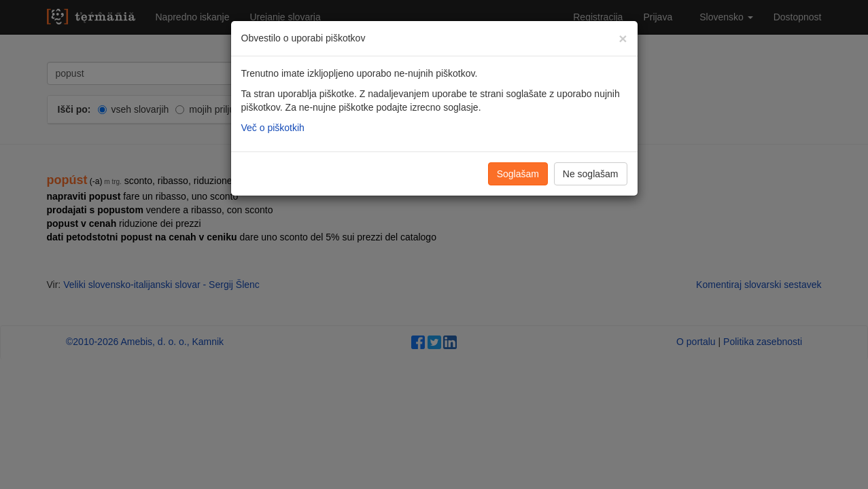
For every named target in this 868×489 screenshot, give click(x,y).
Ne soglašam (591, 174)
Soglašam (518, 174)
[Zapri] (623, 38)
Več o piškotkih (273, 128)
